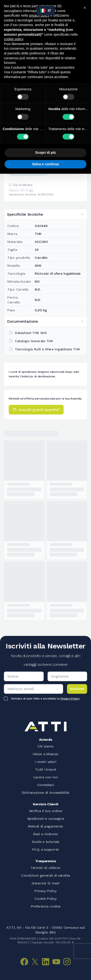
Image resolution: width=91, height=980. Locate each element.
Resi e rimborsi (45, 834)
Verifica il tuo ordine (45, 811)
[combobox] (46, 11)
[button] (85, 8)
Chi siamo (45, 746)
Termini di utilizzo (45, 868)
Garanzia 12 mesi (45, 883)
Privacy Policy (70, 699)
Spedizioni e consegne (46, 819)
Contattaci (46, 785)
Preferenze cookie (46, 906)
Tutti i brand (45, 769)
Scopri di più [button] (45, 153)
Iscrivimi (77, 689)
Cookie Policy (45, 899)
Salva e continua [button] (45, 164)
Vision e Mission (45, 754)
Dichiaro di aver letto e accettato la (45, 699)
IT (46, 10)
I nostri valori (45, 762)
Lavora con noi (46, 777)
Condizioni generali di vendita (45, 875)
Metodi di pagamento (45, 826)
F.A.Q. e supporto (45, 849)
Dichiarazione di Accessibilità (45, 793)
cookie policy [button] (13, 39)
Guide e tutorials (45, 842)
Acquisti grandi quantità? (36, 410)
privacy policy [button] (39, 15)
